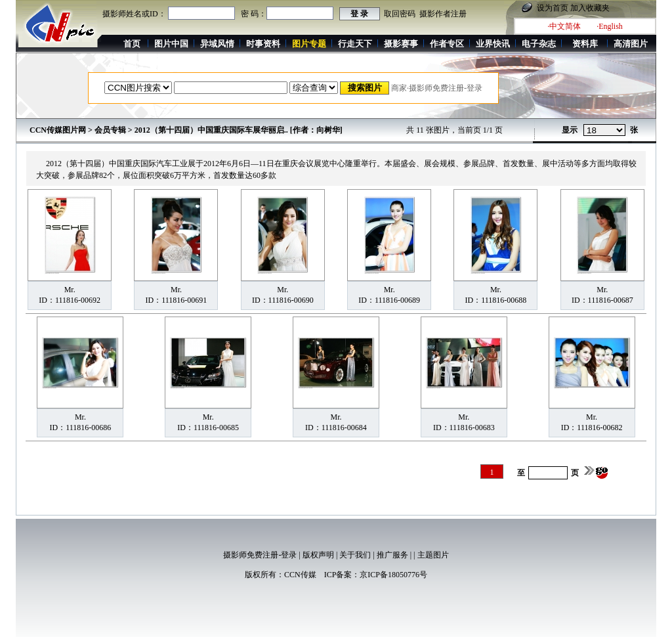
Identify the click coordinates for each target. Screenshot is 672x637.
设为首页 (553, 8)
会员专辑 (110, 130)
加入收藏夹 (590, 8)
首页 (132, 44)
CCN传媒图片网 (58, 130)
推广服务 (392, 555)
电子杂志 (539, 44)
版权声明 (318, 555)
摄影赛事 (401, 44)
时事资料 (263, 44)
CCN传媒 (300, 575)
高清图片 (631, 44)
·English (610, 26)
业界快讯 (493, 44)
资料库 (585, 44)
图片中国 (171, 44)
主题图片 (433, 555)
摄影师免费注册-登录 (260, 555)
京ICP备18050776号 (393, 575)
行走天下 (355, 44)
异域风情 (217, 44)
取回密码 (400, 14)
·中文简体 (564, 26)
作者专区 (447, 44)
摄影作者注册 (443, 14)
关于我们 (355, 555)
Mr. (70, 290)
